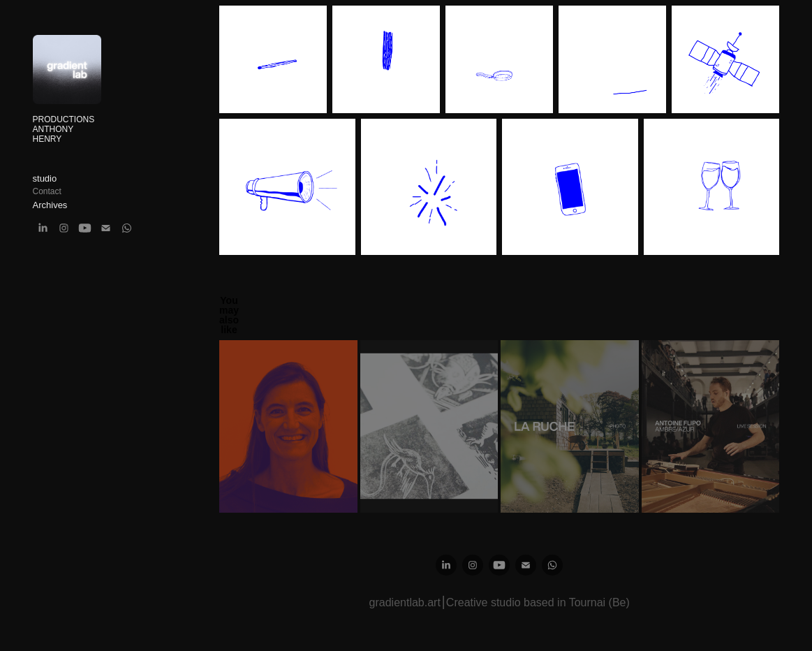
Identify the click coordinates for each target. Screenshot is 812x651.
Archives (50, 205)
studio (45, 178)
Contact (47, 191)
